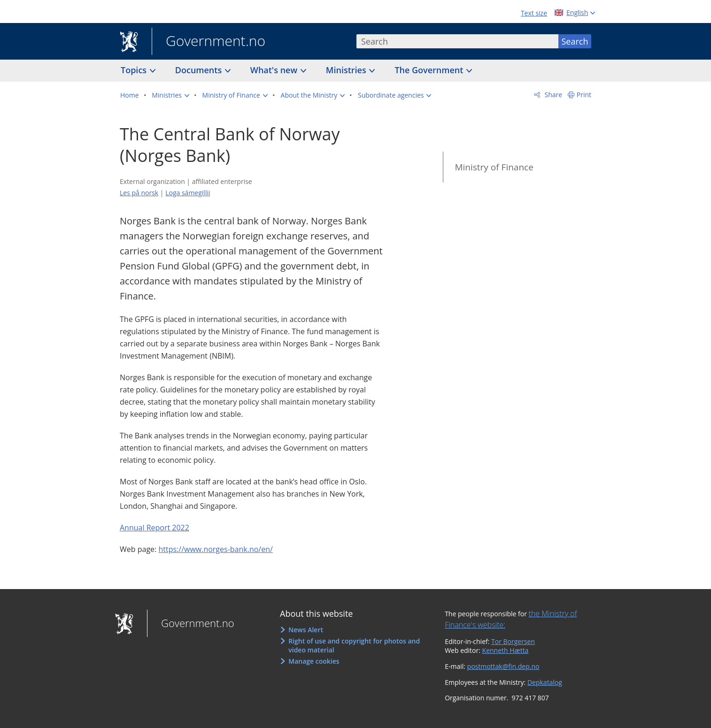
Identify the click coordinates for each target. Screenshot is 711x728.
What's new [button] (275, 70)
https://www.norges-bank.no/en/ (215, 549)
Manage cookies (314, 661)
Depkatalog (545, 682)
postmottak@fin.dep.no (503, 666)
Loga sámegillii (188, 193)
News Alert (306, 630)
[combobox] (457, 41)
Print (584, 95)
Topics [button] (135, 70)
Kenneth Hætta (506, 650)
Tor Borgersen (513, 641)
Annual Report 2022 (155, 528)
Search (575, 41)
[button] (170, 95)
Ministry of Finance (494, 167)
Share (553, 95)
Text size (534, 13)
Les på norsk (139, 193)
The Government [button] (430, 70)
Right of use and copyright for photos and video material (354, 646)
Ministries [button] (347, 70)
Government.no (209, 42)
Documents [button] (200, 70)
